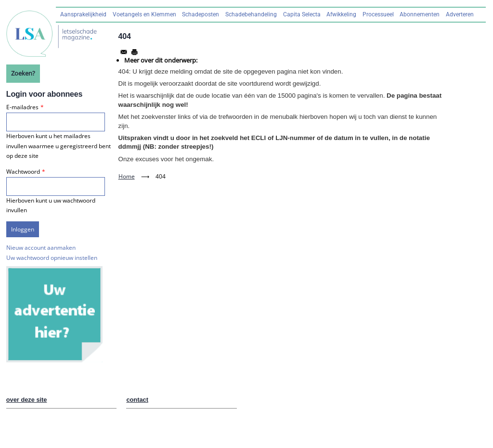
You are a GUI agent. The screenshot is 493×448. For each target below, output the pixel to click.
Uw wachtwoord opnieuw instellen (52, 258)
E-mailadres (22, 107)
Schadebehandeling (251, 14)
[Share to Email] (124, 52)
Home (127, 176)
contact (137, 400)
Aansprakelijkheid (83, 14)
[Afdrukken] (134, 52)
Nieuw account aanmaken (41, 248)
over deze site (27, 400)
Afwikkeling (341, 14)
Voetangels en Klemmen (144, 14)
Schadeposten (201, 14)
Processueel (378, 14)
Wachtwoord (23, 172)
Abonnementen (420, 14)
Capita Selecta (302, 14)
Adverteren (460, 14)
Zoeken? (23, 73)
